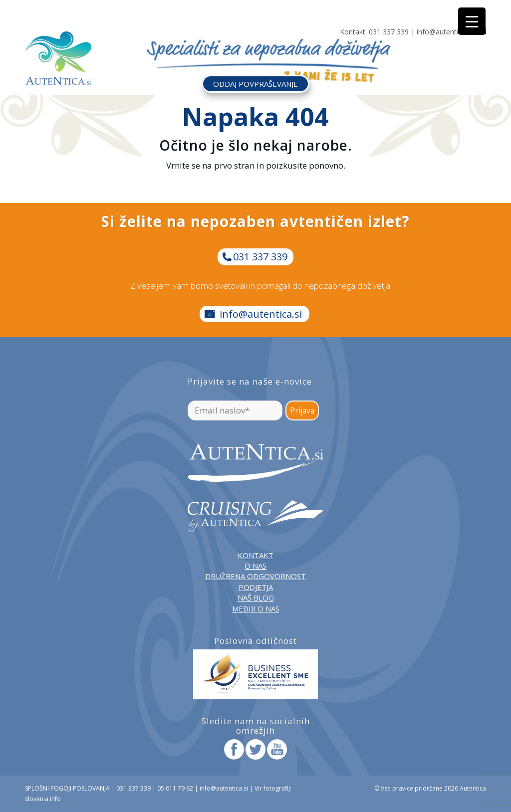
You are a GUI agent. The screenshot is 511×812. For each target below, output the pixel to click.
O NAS (255, 566)
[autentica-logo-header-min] (58, 58)
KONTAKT (255, 555)
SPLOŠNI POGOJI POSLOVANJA (67, 788)
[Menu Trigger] (472, 21)
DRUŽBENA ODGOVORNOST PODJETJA (255, 581)
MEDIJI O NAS (256, 609)
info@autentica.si (444, 32)
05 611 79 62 (175, 788)
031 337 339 (389, 32)
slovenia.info (43, 799)
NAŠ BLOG (256, 598)
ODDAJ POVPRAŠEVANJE (255, 84)
